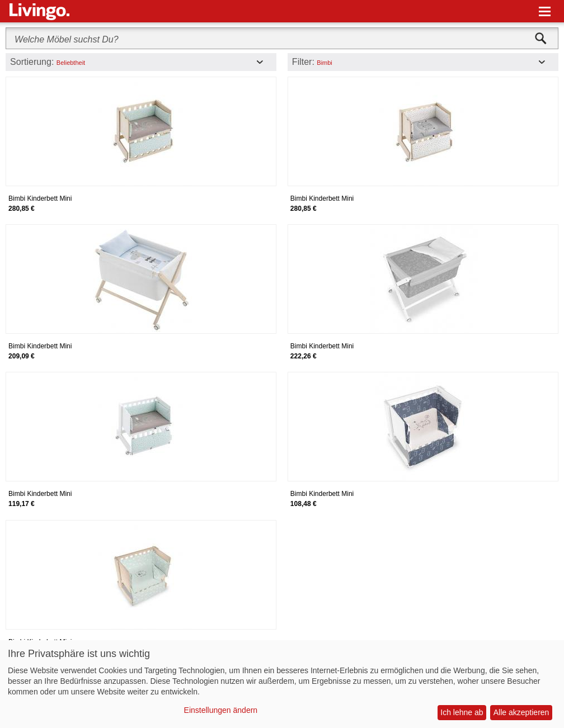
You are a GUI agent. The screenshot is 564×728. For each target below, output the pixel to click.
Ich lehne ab (462, 712)
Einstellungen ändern (221, 710)
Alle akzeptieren (521, 712)
